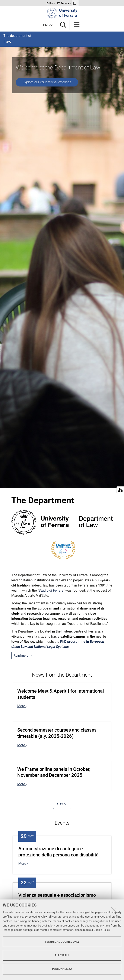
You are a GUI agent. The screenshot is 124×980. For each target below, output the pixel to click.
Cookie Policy (102, 930)
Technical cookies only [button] (62, 942)
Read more (21, 656)
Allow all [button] (62, 955)
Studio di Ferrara (51, 590)
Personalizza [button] (62, 969)
